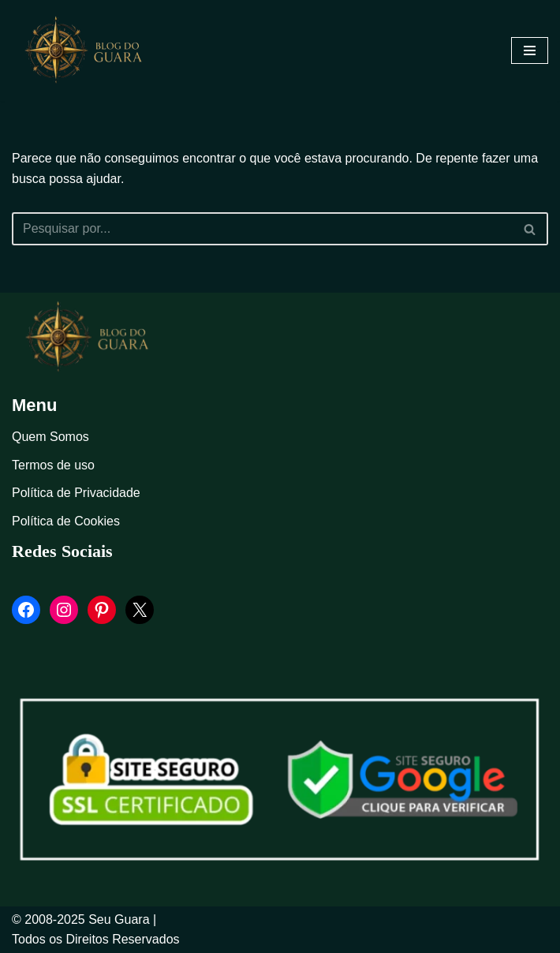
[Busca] (262, 229)
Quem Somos (50, 437)
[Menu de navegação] (530, 50)
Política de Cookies (66, 521)
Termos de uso (53, 465)
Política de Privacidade (76, 493)
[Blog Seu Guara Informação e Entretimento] (91, 50)
